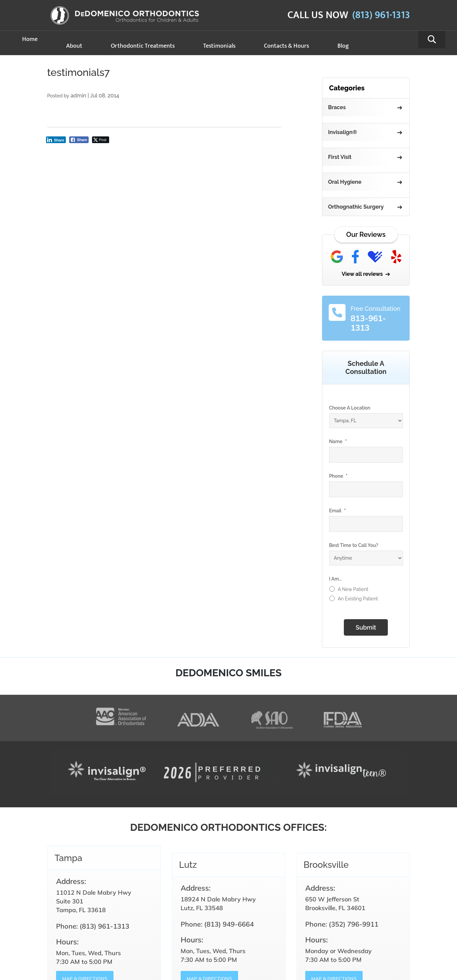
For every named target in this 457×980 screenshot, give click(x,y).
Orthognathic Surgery (356, 207)
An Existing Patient (358, 599)
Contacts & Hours (286, 46)
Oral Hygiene (345, 182)
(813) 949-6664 (229, 924)
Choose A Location (350, 408)
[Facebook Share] (79, 140)
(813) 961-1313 (381, 15)
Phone (338, 476)
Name (338, 441)
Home (30, 39)
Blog (343, 46)
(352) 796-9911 (354, 924)
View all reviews (362, 274)
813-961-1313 (368, 323)
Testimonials (219, 46)
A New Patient (353, 589)
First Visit (340, 157)
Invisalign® (342, 132)
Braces (337, 107)
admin (78, 96)
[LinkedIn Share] (56, 140)
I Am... (335, 579)
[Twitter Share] (101, 140)
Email (337, 511)
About (74, 46)
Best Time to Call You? (354, 545)
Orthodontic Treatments (143, 46)
